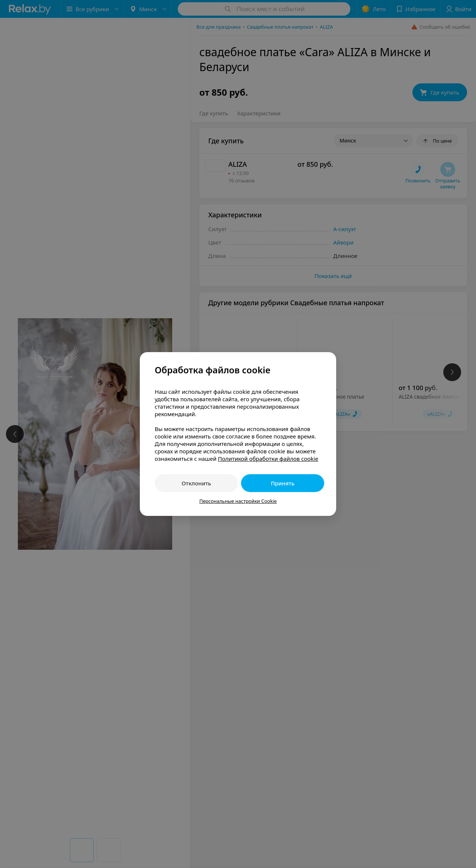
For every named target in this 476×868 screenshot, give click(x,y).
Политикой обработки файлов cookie (268, 459)
